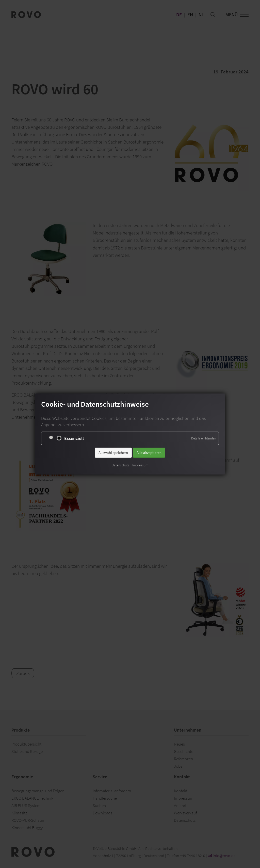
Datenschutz (120, 465)
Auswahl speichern (113, 452)
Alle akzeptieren (149, 452)
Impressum (140, 465)
